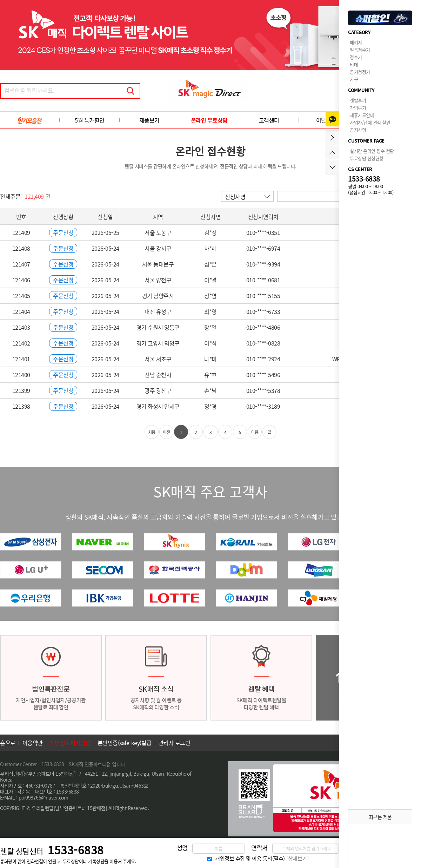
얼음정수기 (360, 50)
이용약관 (33, 743)
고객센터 (269, 120)
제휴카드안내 (362, 115)
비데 (354, 64)
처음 (152, 432)
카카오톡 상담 (332, 119)
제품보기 (149, 120)
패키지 (356, 42)
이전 (166, 432)
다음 (255, 432)
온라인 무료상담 (209, 120)
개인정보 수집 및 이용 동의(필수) (250, 859)
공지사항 (358, 130)
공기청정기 (360, 72)
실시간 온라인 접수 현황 (372, 151)
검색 (131, 91)
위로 (332, 153)
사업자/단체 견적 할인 (370, 122)
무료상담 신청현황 (367, 158)
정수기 (356, 57)
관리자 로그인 (175, 743)
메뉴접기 (332, 138)
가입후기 (358, 108)
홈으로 (8, 743)
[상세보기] (297, 859)
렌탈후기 (358, 100)
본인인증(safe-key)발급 (125, 743)
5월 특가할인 (90, 120)
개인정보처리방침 (70, 743)
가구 (354, 79)
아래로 (332, 167)
